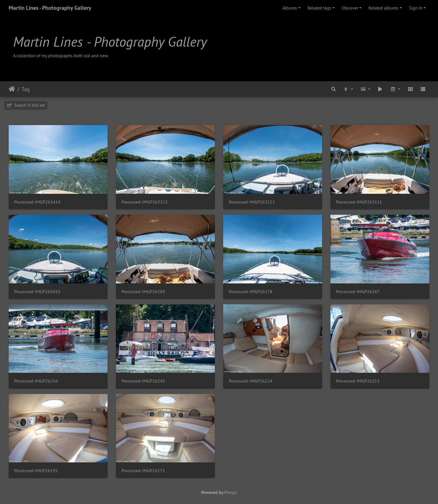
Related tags (319, 8)
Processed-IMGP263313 (145, 202)
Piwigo (231, 492)
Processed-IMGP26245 (143, 381)
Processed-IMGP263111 (359, 202)
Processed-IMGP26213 (358, 381)
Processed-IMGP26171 (143, 471)
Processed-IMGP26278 (251, 292)
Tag (26, 89)
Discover (350, 8)
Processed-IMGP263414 (37, 202)
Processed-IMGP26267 (358, 292)
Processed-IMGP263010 (37, 292)
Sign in (416, 8)
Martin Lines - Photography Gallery (50, 8)
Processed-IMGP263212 (252, 202)
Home (12, 89)
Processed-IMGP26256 (36, 381)
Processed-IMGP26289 (143, 292)
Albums (290, 8)
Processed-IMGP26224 (251, 381)
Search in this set (26, 105)
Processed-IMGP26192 (36, 471)
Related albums (383, 8)
